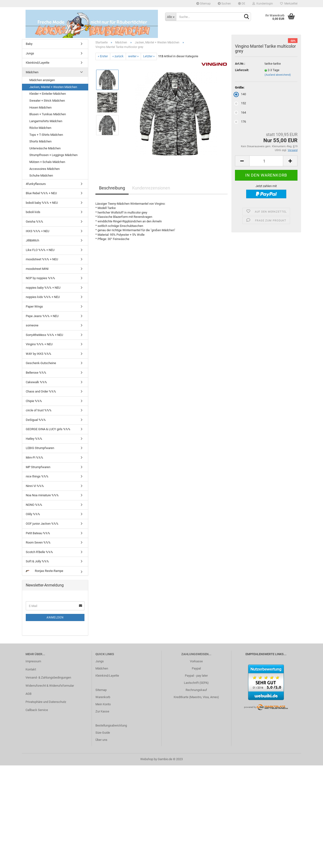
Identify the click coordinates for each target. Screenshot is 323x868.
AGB (29, 694)
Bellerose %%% (36, 373)
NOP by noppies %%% (40, 278)
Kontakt (31, 669)
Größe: (240, 87)
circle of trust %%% (39, 410)
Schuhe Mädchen (41, 175)
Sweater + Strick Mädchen (47, 101)
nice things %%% (37, 476)
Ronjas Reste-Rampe (44, 571)
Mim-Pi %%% (34, 458)
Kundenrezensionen (151, 188)
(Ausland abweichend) (278, 75)
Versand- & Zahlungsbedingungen (48, 677)
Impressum (33, 661)
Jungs (30, 53)
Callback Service (37, 710)
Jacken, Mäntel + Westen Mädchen (53, 87)
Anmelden (55, 617)
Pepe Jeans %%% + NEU (42, 316)
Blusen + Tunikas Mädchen (48, 114)
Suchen (224, 4)
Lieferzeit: (242, 70)
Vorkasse (196, 661)
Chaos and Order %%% (41, 391)
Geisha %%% (34, 222)
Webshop (147, 759)
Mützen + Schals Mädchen (47, 162)
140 (240, 94)
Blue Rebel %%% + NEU (41, 193)
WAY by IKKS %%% (39, 354)
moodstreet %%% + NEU (42, 259)
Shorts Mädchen (40, 141)
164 (240, 112)
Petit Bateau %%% (38, 533)
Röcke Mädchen (40, 128)
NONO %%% (34, 505)
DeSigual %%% (36, 420)
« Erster (103, 56)
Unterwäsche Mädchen (45, 148)
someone (32, 325)
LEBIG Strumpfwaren (40, 448)
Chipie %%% (34, 401)
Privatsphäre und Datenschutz (46, 702)
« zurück (118, 56)
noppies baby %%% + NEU (43, 288)
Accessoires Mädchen (44, 169)
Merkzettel (289, 4)
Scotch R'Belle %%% (39, 552)
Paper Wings (34, 306)
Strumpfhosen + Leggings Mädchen (53, 155)
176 (240, 122)
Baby (29, 44)
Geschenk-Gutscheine (41, 363)
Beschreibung (112, 188)
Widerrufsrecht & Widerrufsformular (50, 686)
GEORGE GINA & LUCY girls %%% (48, 429)
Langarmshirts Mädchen (46, 121)
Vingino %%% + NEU (39, 344)
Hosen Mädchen (40, 107)
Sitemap (203, 4)
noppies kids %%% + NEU (43, 297)
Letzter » (149, 56)
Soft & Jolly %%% (37, 561)
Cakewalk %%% (36, 382)
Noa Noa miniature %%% (42, 495)
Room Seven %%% (38, 542)
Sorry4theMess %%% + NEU (44, 335)
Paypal (196, 668)
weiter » (133, 56)
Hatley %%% (34, 439)
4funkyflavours (36, 184)
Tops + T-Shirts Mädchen (46, 135)
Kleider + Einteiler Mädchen (48, 94)
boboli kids (33, 212)
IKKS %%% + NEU (37, 231)
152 (240, 103)
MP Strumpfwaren (38, 467)
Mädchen (32, 72)
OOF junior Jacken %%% (42, 524)
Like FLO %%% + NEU (40, 250)
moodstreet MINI (37, 269)
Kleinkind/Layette (38, 63)
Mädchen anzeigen (42, 80)
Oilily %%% (33, 514)
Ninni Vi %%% (35, 486)
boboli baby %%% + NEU (42, 203)
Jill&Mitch (32, 240)
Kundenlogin (263, 4)
